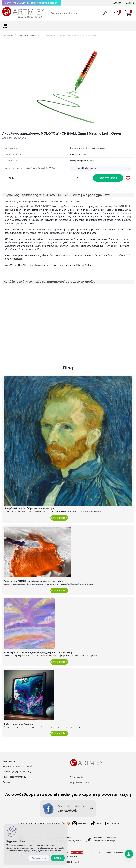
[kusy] (78, 178)
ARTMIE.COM (77, 852)
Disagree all (39, 858)
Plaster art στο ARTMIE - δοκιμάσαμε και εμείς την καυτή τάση (33, 581)
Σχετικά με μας (10, 761)
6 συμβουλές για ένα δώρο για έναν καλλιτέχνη (30, 508)
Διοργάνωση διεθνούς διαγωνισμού (68, 841)
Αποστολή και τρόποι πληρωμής (18, 766)
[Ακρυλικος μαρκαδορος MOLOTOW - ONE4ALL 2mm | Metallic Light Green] (68, 85)
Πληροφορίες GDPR (80, 782)
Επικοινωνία (8, 782)
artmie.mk (120, 852)
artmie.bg (109, 852)
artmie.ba (90, 852)
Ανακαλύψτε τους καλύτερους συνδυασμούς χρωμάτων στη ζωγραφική (38, 652)
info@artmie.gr (81, 777)
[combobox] (101, 168)
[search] (105, 14)
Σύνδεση (117, 3)
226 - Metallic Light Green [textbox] (84, 168)
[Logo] (23, 13)
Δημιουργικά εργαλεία (27, 35)
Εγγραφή (130, 3)
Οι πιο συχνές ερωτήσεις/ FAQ (17, 771)
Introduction (9, 35)
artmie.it (73, 856)
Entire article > (59, 518)
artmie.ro (99, 852)
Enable (58, 858)
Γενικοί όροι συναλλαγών (14, 777)
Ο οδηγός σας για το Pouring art (19, 724)
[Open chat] (129, 854)
